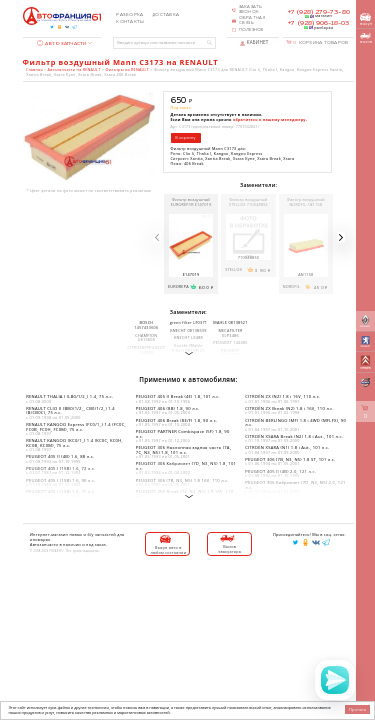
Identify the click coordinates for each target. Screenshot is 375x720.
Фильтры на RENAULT (127, 69)
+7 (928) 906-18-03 (318, 23)
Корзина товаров (320, 42)
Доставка (165, 15)
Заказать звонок (251, 9)
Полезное (251, 30)
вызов (366, 38)
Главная (34, 69)
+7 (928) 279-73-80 (319, 12)
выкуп (366, 19)
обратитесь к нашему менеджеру (269, 119)
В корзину (185, 137)
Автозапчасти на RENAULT (74, 69)
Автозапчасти (62, 43)
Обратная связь (252, 20)
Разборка (129, 15)
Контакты (130, 22)
